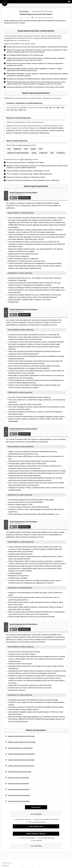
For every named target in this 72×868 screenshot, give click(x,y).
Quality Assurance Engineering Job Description (22, 742)
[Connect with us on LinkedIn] (8, 866)
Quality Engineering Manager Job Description (21, 754)
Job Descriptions (24, 11)
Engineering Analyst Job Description (19, 778)
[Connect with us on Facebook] (2, 866)
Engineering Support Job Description (19, 789)
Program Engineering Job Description (19, 795)
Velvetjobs (5, 3)
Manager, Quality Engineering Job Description (21, 736)
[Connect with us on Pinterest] (5, 866)
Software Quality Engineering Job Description (21, 760)
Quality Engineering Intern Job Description (20, 748)
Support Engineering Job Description (19, 801)
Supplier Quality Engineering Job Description (21, 766)
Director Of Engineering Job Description (20, 772)
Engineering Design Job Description (19, 783)
